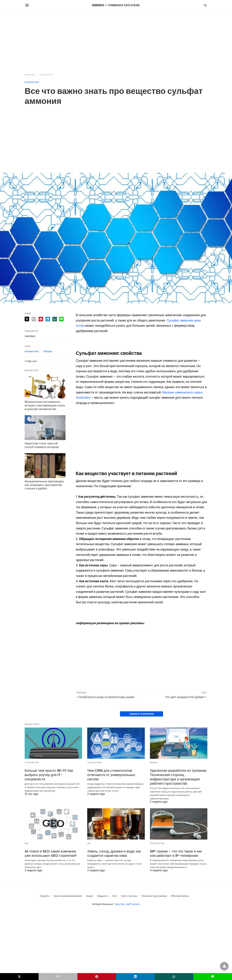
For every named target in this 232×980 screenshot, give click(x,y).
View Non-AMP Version (127, 904)
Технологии (32, 763)
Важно (154, 763)
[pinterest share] (41, 319)
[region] (116, 40)
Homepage (30, 75)
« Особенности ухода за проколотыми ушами (106, 697)
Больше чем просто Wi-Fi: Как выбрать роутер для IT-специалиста (49, 775)
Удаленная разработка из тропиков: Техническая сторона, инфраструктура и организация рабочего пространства (178, 777)
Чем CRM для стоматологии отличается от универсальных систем (111, 775)
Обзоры (48, 351)
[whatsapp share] (55, 319)
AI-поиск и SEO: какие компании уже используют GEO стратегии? (51, 853)
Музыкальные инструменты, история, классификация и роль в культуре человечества (45, 405)
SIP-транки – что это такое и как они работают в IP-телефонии (176, 853)
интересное (32, 351)
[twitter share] (27, 319)
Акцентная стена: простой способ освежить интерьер (42, 445)
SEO (27, 843)
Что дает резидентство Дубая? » (186, 697)
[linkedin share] (48, 319)
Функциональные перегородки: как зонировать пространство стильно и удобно (44, 485)
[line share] (61, 319)
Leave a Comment (142, 714)
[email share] (34, 319)
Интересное (46, 75)
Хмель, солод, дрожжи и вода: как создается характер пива (114, 853)
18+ (89, 843)
